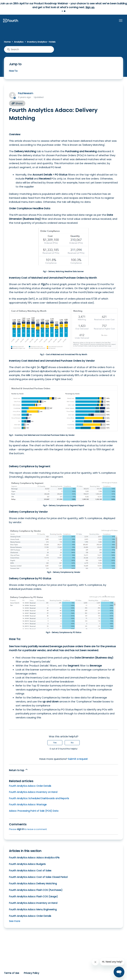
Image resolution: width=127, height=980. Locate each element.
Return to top (19, 770)
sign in (21, 829)
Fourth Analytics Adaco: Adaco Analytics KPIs (34, 858)
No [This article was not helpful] (72, 743)
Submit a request (78, 759)
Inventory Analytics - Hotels (41, 42)
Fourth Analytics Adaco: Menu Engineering (33, 909)
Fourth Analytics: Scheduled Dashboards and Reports (39, 798)
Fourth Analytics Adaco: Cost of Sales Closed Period (38, 877)
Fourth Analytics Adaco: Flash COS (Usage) (33, 897)
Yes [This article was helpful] (55, 743)
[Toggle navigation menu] (121, 21)
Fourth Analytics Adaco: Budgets (27, 864)
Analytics (19, 42)
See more (15, 921)
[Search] (29, 49)
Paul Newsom (26, 93)
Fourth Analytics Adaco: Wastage (28, 805)
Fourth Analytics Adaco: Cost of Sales (30, 871)
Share (17, 103)
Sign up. (90, 7)
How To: (13, 71)
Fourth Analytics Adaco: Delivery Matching (33, 884)
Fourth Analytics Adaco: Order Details (30, 786)
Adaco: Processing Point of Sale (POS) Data (34, 811)
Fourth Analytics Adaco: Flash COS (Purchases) (36, 890)
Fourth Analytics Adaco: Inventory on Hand (33, 792)
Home (7, 42)
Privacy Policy (31, 973)
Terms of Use (12, 973)
